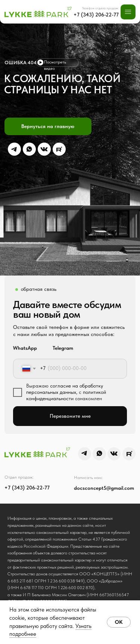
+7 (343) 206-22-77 (96, 15)
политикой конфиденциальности (66, 395)
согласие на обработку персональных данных (65, 389)
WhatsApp (25, 348)
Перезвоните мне (70, 416)
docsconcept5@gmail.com (104, 488)
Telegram (63, 348)
